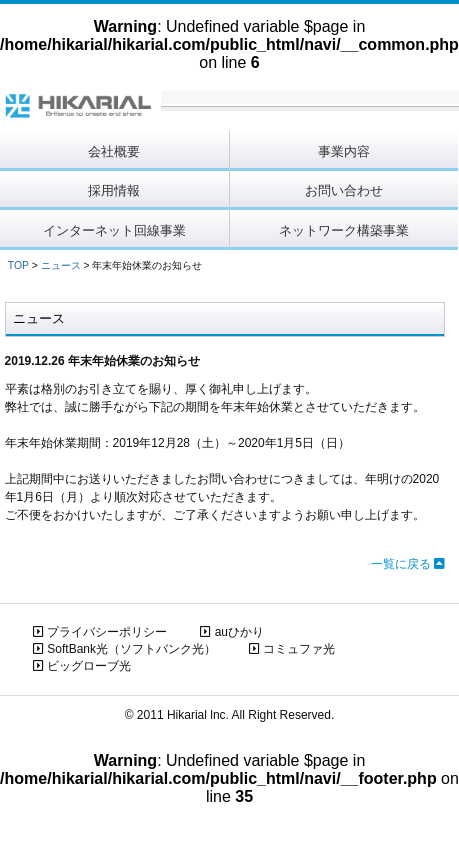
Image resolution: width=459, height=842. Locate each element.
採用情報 (114, 190)
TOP (18, 265)
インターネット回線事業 (114, 230)
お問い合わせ (344, 190)
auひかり (232, 632)
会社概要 (114, 151)
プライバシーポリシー (100, 632)
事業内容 (344, 151)
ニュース (61, 265)
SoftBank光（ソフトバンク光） (124, 649)
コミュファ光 (292, 649)
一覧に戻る (408, 564)
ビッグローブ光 (82, 666)
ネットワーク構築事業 (344, 230)
